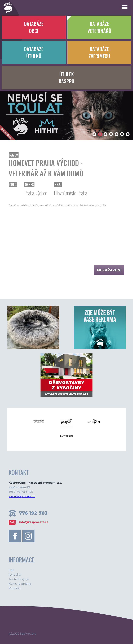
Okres (29, 184)
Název (14, 155)
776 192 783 (33, 513)
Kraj (58, 184)
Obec (13, 184)
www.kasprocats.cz (22, 496)
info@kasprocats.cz (34, 522)
